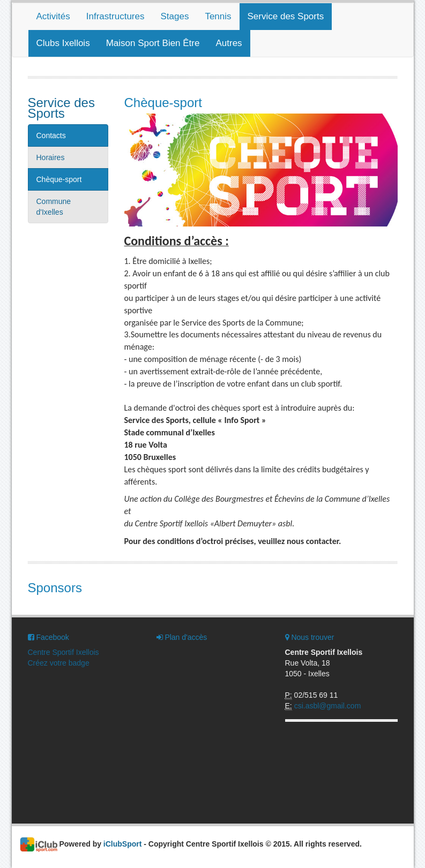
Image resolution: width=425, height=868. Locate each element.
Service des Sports (286, 16)
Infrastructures (115, 16)
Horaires (51, 157)
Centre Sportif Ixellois (64, 652)
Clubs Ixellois (63, 43)
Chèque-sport (59, 179)
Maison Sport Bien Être (153, 43)
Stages (174, 16)
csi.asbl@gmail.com (328, 706)
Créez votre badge (59, 663)
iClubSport (123, 844)
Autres (229, 43)
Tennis (218, 16)
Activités (53, 16)
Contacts (51, 135)
